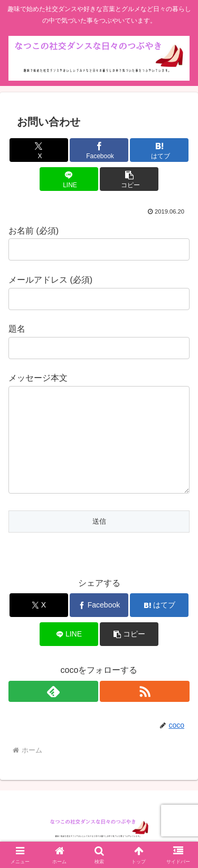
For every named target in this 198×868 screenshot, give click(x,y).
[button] (129, 179)
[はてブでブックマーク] (159, 150)
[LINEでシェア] (69, 179)
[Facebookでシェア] (99, 150)
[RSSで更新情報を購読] (145, 691)
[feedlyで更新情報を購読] (53, 691)
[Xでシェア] (39, 150)
